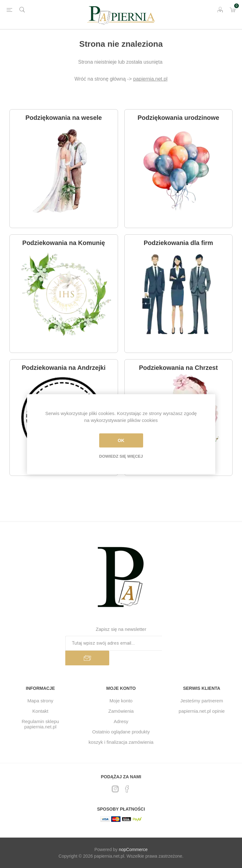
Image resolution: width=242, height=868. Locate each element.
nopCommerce (133, 849)
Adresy (121, 721)
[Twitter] (115, 789)
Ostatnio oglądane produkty (121, 732)
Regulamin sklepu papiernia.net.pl (40, 724)
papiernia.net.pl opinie (202, 711)
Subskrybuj (87, 658)
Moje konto (121, 701)
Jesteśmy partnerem (202, 701)
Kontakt (40, 711)
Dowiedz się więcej (121, 456)
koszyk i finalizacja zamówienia (121, 742)
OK (121, 440)
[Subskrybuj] (114, 643)
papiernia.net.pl (150, 79)
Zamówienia (121, 711)
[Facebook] (127, 789)
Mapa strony (40, 701)
